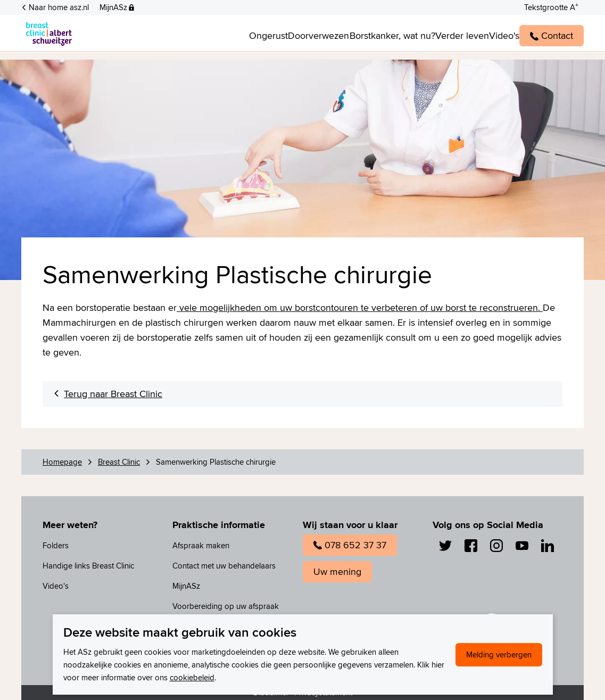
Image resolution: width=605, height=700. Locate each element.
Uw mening (337, 571)
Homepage (62, 462)
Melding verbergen (499, 654)
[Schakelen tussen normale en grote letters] (551, 6)
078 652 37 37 (350, 545)
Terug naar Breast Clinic (113, 394)
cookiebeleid (192, 677)
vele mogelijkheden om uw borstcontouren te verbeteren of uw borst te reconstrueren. (360, 307)
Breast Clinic (119, 462)
